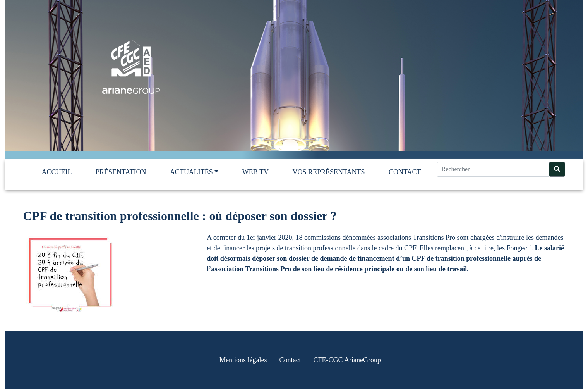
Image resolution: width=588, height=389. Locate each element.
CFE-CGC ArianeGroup (347, 360)
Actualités (191, 172)
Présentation (121, 172)
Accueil (57, 172)
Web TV (255, 172)
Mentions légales (243, 360)
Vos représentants (328, 172)
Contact (405, 172)
